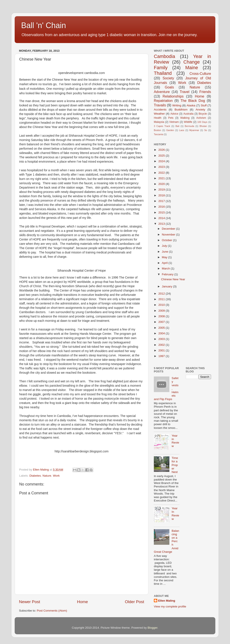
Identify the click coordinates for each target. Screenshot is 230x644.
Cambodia (164, 56)
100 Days (202, 122)
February (168, 274)
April (165, 263)
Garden (170, 130)
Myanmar (194, 130)
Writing (177, 105)
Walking (185, 118)
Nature (47, 476)
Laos (182, 130)
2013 (162, 224)
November (169, 235)
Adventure (162, 92)
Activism (201, 118)
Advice (174, 114)
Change (192, 62)
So (206, 130)
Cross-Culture (200, 74)
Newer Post (30, 602)
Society (168, 78)
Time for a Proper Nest (175, 465)
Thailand (163, 73)
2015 (162, 212)
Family (161, 68)
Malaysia (159, 122)
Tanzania (158, 134)
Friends (205, 92)
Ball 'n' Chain (44, 25)
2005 (162, 328)
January (167, 286)
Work (56, 476)
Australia (188, 114)
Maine (192, 68)
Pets (171, 118)
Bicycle (203, 114)
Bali (177, 126)
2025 (162, 156)
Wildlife (188, 122)
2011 (162, 299)
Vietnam (174, 122)
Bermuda (189, 126)
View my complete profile (170, 606)
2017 (162, 201)
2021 (162, 178)
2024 (162, 161)
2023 (162, 167)
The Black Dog (193, 101)
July (165, 246)
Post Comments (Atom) (52, 611)
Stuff (204, 105)
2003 (162, 339)
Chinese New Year (173, 279)
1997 (162, 356)
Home (82, 602)
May (165, 257)
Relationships (173, 96)
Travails (160, 105)
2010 (162, 305)
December (169, 229)
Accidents (160, 110)
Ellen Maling (167, 601)
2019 (162, 190)
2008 (162, 316)
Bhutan (203, 126)
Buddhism (181, 110)
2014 (162, 218)
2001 (162, 350)
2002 (162, 345)
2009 (162, 311)
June (165, 252)
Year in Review (175, 441)
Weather (159, 114)
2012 (162, 294)
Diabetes (35, 476)
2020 (162, 184)
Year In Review (175, 514)
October (167, 240)
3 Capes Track (162, 126)
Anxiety (200, 110)
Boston (158, 130)
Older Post (135, 602)
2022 (162, 173)
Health (158, 118)
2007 (162, 322)
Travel (184, 92)
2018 (162, 195)
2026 (162, 150)
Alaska (191, 105)
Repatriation (163, 101)
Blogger (153, 628)
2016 (162, 207)
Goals (169, 87)
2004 (162, 333)
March (166, 268)
